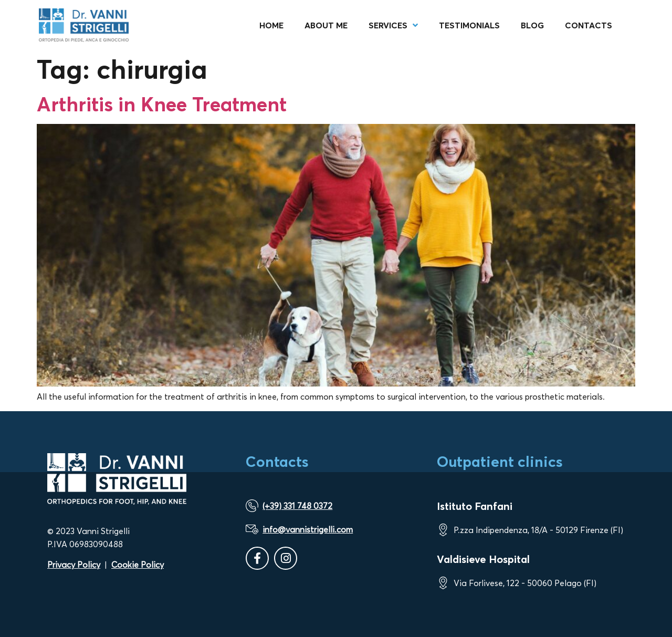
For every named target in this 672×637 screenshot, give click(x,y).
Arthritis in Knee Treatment (162, 104)
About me (326, 25)
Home (271, 25)
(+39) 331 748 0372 (297, 506)
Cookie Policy (138, 565)
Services (393, 25)
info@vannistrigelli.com (308, 529)
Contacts (589, 25)
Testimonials (469, 25)
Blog (532, 25)
